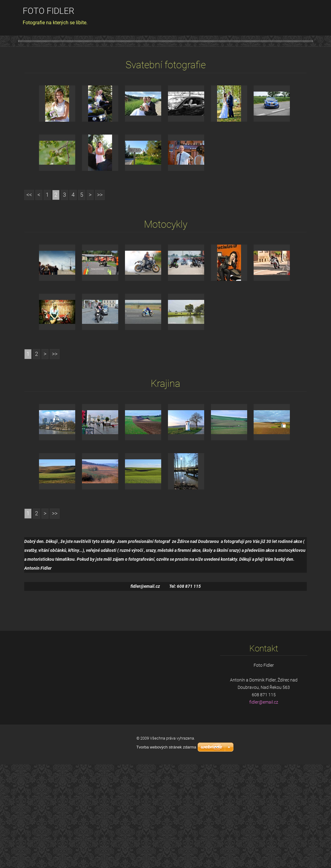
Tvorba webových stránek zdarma (166, 851)
